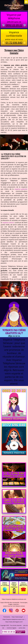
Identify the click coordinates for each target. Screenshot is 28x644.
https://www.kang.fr (17, 617)
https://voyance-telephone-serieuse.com (14, 599)
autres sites (22, 628)
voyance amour (8, 222)
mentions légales (12, 628)
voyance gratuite (21, 189)
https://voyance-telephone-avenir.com (13, 619)
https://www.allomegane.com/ (14, 622)
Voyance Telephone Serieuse (14, 7)
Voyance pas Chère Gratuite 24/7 (14, 332)
